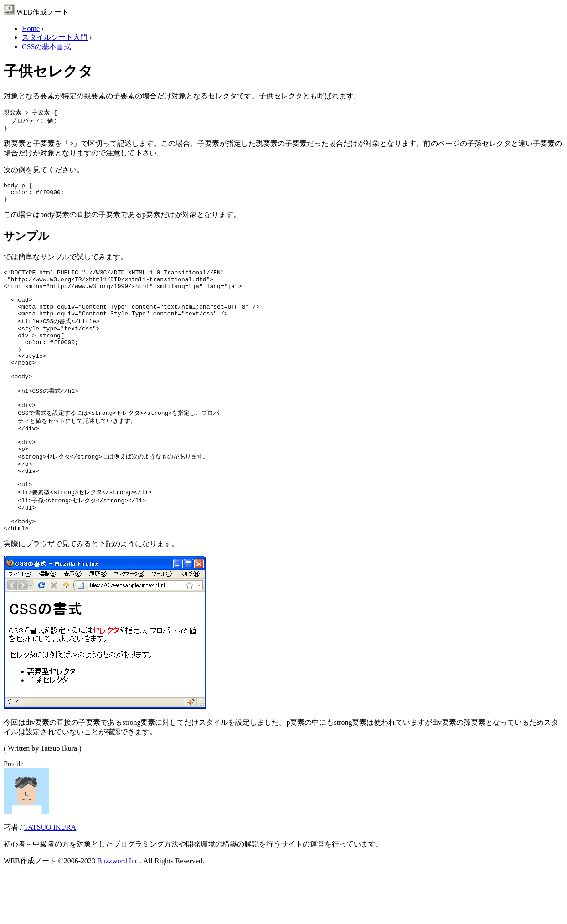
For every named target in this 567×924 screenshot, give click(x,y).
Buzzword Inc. (119, 911)
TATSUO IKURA (50, 878)
